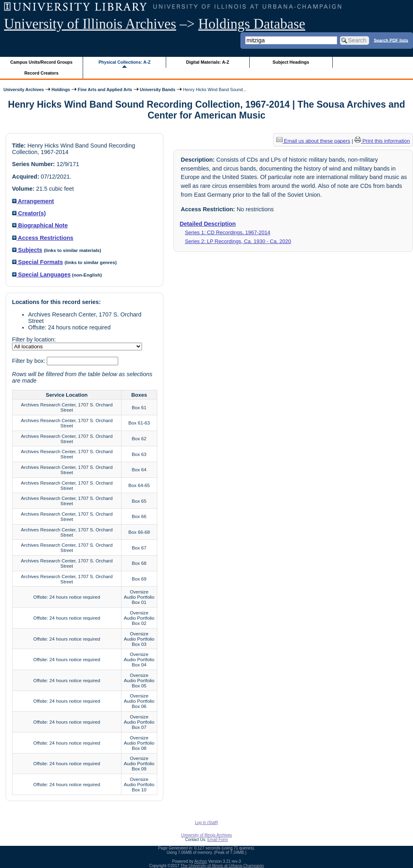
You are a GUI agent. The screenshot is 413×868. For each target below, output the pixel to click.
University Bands (158, 90)
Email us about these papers (313, 141)
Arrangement (33, 201)
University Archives (23, 90)
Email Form (218, 840)
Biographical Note (40, 225)
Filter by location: (34, 339)
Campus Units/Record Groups (42, 62)
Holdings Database (252, 24)
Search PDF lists (391, 40)
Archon (201, 861)
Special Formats (38, 262)
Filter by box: (29, 361)
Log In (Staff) (206, 823)
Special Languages (41, 275)
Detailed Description (208, 224)
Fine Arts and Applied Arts (105, 90)
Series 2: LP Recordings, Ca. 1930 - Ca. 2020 (238, 241)
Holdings (61, 90)
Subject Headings (291, 62)
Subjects (27, 250)
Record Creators (41, 73)
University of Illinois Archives (90, 24)
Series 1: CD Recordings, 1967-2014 (227, 232)
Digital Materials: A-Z (208, 62)
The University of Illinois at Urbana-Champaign (222, 866)
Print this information (382, 141)
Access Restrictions (43, 238)
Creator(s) (29, 213)
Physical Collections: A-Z (124, 62)
